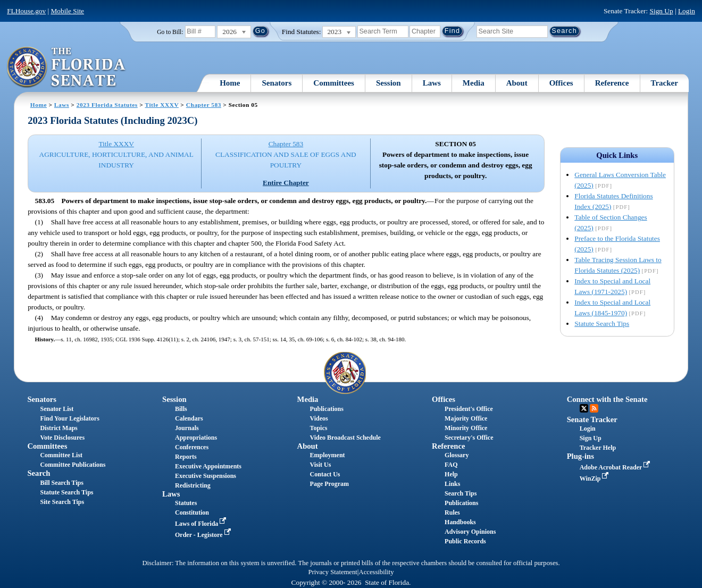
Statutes (186, 503)
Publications (327, 409)
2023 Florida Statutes (107, 105)
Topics (319, 428)
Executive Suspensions (206, 476)
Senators (277, 83)
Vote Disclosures (62, 438)
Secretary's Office (469, 438)
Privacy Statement (332, 572)
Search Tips (461, 493)
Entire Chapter (286, 183)
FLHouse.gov (26, 11)
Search (39, 473)
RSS (594, 408)
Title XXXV (161, 105)
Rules (452, 513)
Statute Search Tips (602, 324)
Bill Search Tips (61, 483)
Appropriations (196, 438)
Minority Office (466, 428)
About (517, 83)
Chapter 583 (204, 105)
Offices (561, 83)
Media (474, 83)
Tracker (665, 83)
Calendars (189, 418)
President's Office (469, 409)
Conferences (192, 447)
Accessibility (377, 572)
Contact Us (325, 474)
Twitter (584, 408)
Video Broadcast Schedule (345, 438)
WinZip (595, 478)
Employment (328, 455)
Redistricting (193, 485)
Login (687, 11)
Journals (187, 428)
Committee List (61, 455)
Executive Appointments (208, 466)
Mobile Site (67, 11)
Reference (612, 83)
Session (388, 83)
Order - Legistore (204, 535)
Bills (181, 409)
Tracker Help (598, 448)
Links (452, 484)
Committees (334, 83)
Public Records (465, 541)
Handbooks (460, 522)
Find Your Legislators (69, 418)
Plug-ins (580, 456)
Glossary (457, 455)
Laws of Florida (202, 524)
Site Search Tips (62, 502)
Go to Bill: (170, 32)
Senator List (57, 409)
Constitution (192, 513)
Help (451, 474)
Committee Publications (73, 465)
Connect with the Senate (607, 399)
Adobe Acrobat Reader (616, 467)
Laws (432, 83)
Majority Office (466, 418)
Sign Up (662, 11)
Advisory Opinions (470, 532)
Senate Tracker (592, 419)
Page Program (329, 484)
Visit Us (321, 465)
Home (230, 83)
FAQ (451, 465)
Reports (186, 457)
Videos (319, 418)
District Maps (59, 428)
